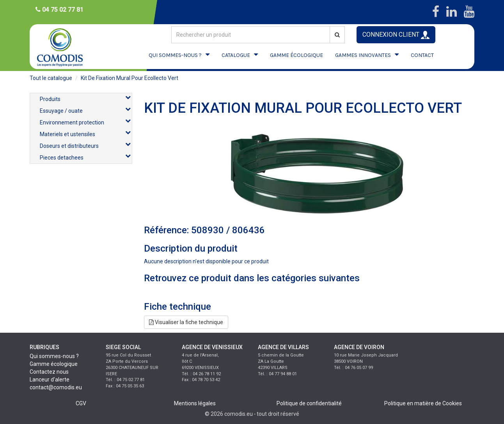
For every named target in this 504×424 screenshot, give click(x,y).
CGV (81, 403)
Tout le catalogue (51, 78)
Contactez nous (49, 372)
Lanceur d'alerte (50, 380)
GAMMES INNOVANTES (363, 55)
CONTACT (422, 55)
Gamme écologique (54, 364)
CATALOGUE (236, 55)
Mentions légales (195, 403)
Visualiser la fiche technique (186, 322)
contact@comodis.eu (56, 387)
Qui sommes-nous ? (54, 356)
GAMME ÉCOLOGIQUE (296, 55)
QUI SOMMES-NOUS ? (175, 55)
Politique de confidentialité (309, 403)
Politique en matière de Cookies (423, 403)
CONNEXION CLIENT (396, 35)
